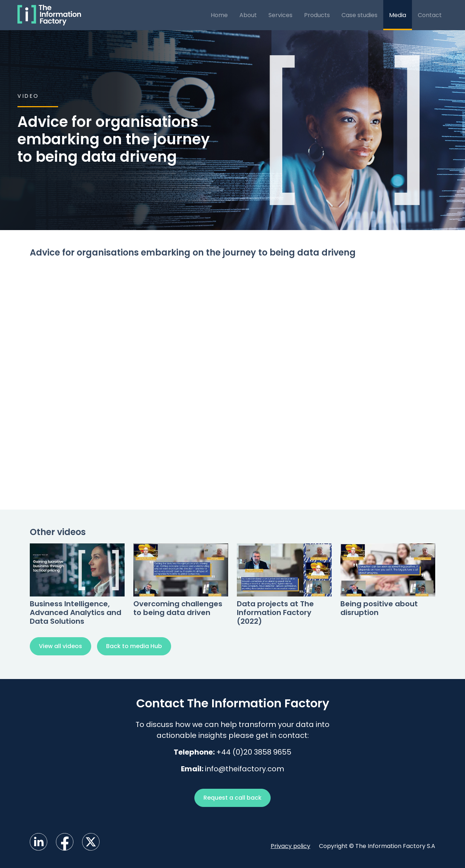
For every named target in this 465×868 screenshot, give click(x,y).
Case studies (359, 15)
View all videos (60, 646)
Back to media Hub (134, 646)
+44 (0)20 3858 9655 (254, 752)
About (248, 15)
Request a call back (232, 798)
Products (317, 15)
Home (219, 15)
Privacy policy (290, 846)
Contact (430, 15)
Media (398, 15)
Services (280, 15)
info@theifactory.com (244, 769)
